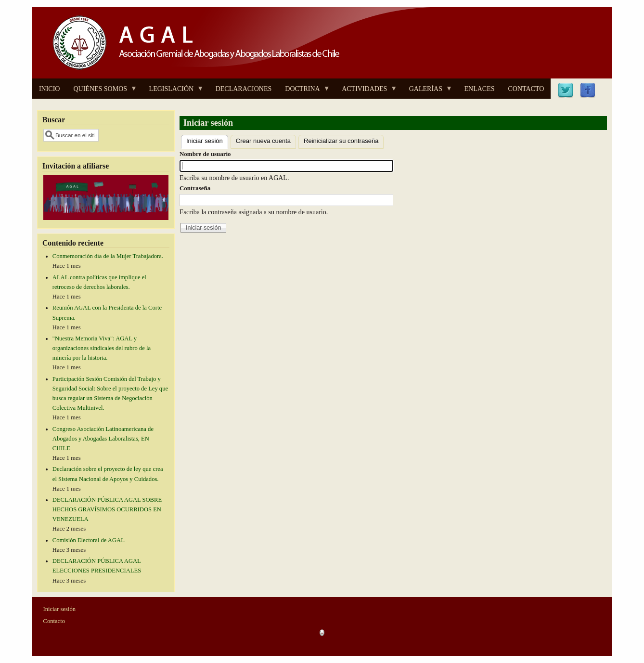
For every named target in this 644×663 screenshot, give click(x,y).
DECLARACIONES (244, 89)
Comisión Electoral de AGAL (89, 540)
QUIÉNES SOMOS (102, 92)
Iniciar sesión (207, 140)
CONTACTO (526, 89)
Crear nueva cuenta (263, 141)
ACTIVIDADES (366, 92)
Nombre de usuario (205, 154)
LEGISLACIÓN (173, 92)
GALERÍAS (427, 92)
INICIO (50, 89)
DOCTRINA (304, 92)
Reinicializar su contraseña (341, 141)
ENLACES (479, 89)
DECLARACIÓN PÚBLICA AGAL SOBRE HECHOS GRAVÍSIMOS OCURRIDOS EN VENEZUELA (107, 509)
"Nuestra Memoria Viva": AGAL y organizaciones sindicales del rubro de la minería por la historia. (102, 348)
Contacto (54, 621)
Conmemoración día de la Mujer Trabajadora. (108, 256)
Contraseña (195, 188)
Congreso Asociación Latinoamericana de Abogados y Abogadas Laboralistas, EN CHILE (103, 439)
